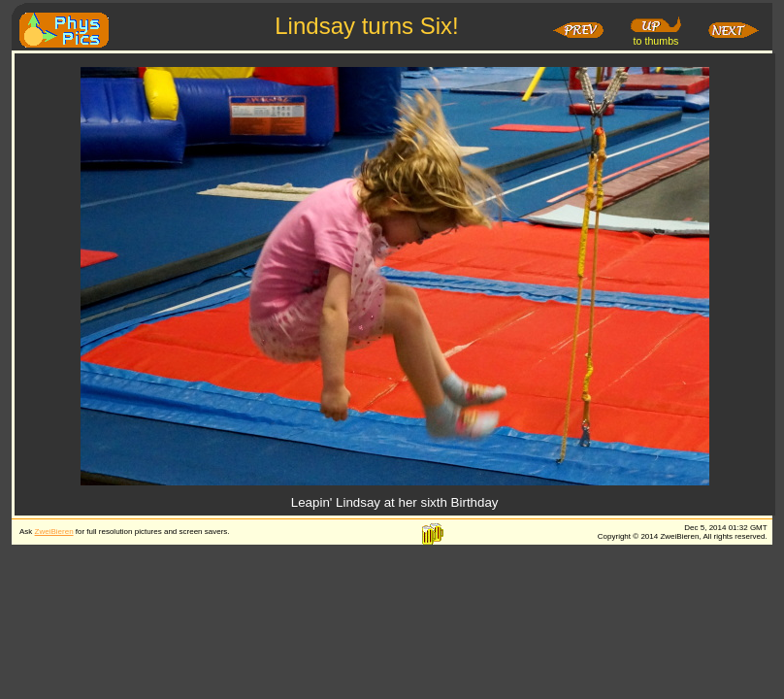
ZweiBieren (54, 532)
